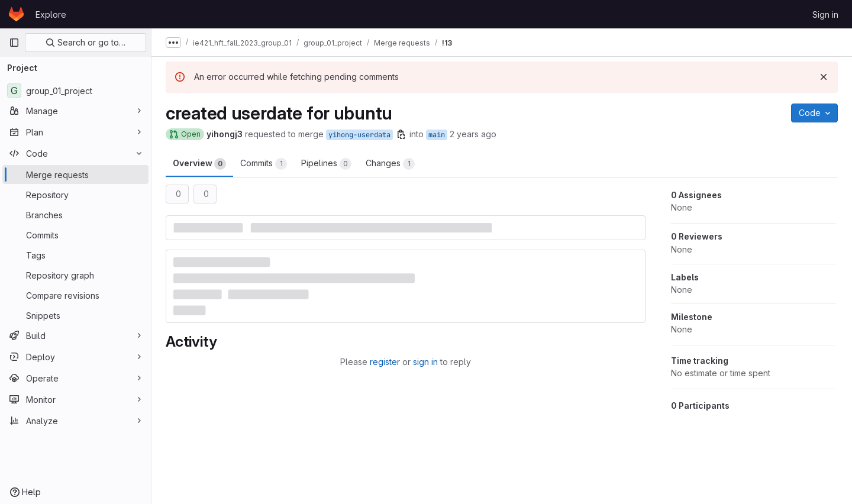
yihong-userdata (359, 135)
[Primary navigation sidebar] (14, 43)
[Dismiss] (824, 77)
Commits (264, 164)
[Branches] (75, 215)
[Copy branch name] (401, 134)
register (385, 362)
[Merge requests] (75, 175)
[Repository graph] (75, 275)
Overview (199, 164)
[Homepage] (16, 14)
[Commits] (75, 235)
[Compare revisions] (75, 295)
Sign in (825, 14)
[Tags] (75, 255)
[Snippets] (75, 315)
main (437, 135)
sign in (425, 362)
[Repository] (75, 195)
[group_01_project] (75, 91)
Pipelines (326, 164)
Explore (51, 14)
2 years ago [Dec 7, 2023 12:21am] (473, 134)
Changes (390, 164)
